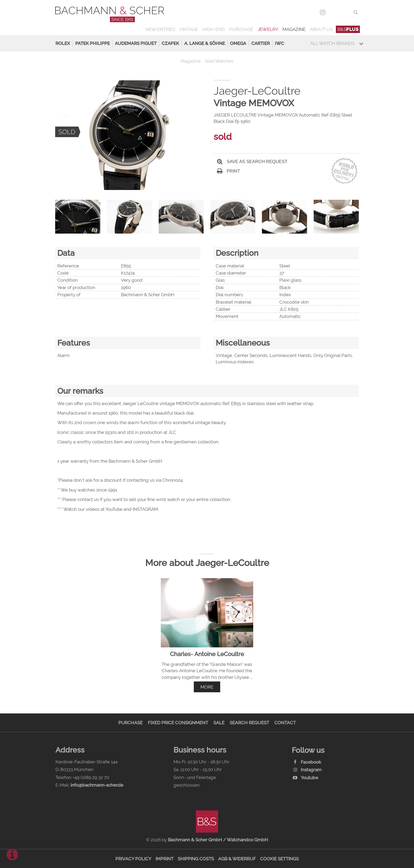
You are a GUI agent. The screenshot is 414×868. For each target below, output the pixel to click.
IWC (279, 43)
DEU (334, 12)
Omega (238, 43)
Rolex (63, 43)
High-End (214, 29)
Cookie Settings (279, 859)
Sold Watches (219, 61)
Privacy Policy (133, 859)
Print (229, 171)
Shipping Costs (196, 859)
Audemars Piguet (136, 43)
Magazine (294, 29)
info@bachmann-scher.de (97, 785)
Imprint (164, 859)
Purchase (241, 29)
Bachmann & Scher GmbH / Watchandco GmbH (218, 840)
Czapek (170, 43)
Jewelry (268, 29)
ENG (345, 12)
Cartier (261, 43)
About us (321, 29)
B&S (348, 29)
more (207, 687)
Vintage (189, 29)
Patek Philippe (93, 43)
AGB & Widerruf (237, 859)
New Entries (160, 29)
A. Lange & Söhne (205, 43)
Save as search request (252, 162)
